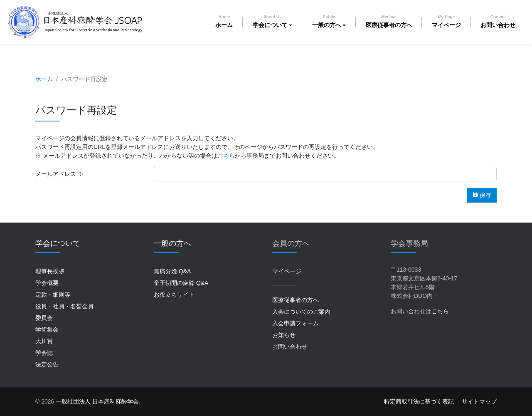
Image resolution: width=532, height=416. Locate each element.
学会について (270, 21)
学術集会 (47, 329)
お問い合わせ (498, 21)
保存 (482, 195)
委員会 (44, 318)
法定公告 (47, 364)
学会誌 (44, 353)
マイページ (446, 21)
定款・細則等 (53, 295)
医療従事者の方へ (389, 21)
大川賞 (44, 341)
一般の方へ (327, 21)
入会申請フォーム (296, 323)
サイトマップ (479, 401)
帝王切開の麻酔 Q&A (181, 283)
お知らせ (284, 335)
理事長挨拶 (50, 271)
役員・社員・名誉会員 (64, 306)
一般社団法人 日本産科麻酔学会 (97, 401)
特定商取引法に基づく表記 (419, 401)
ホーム (224, 21)
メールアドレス (56, 174)
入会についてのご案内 (301, 312)
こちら (226, 156)
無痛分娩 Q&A (172, 271)
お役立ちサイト (174, 295)
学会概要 (47, 283)
